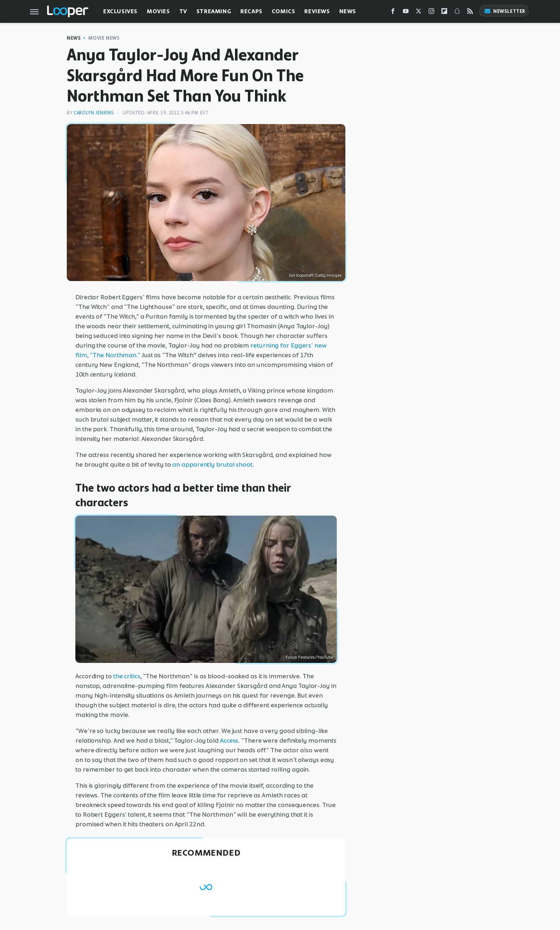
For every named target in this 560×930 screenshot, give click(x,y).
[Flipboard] (444, 13)
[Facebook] (393, 13)
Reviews (317, 11)
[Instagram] (431, 13)
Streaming (214, 11)
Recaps (251, 11)
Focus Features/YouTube (309, 657)
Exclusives (120, 11)
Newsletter (505, 11)
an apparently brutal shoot (212, 464)
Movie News (104, 38)
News (348, 11)
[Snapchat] (457, 13)
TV (183, 11)
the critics (127, 676)
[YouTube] (406, 13)
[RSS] (470, 13)
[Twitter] (419, 13)
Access (229, 740)
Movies (158, 11)
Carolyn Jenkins (94, 113)
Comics (284, 11)
